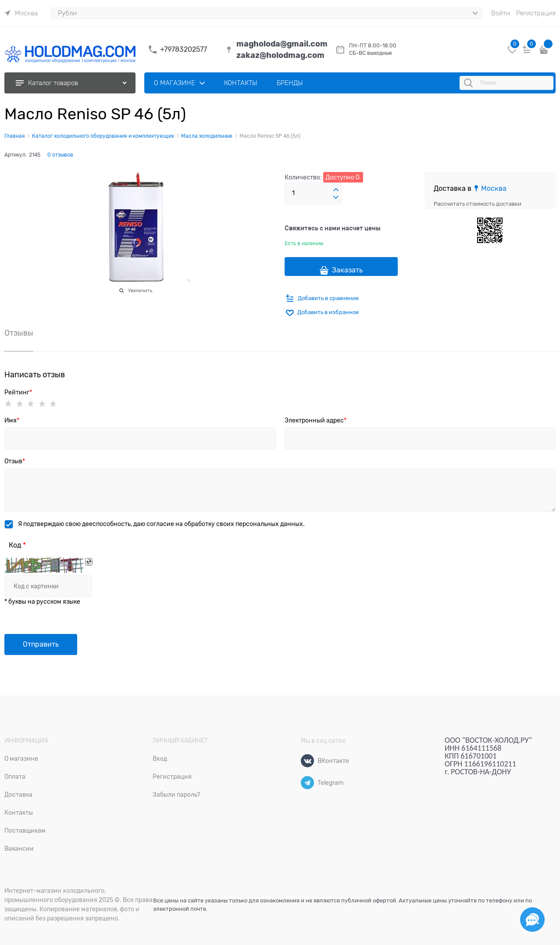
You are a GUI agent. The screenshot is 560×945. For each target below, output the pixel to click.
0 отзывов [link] (60, 155)
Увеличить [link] (140, 290)
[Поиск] (470, 83)
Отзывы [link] (19, 333)
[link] (21, 13)
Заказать (347, 270)
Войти (501, 13)
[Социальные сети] (532, 920)
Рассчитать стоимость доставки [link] (478, 204)
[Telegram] (307, 783)
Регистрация (536, 13)
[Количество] (313, 193)
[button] (336, 190)
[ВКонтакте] (307, 761)
